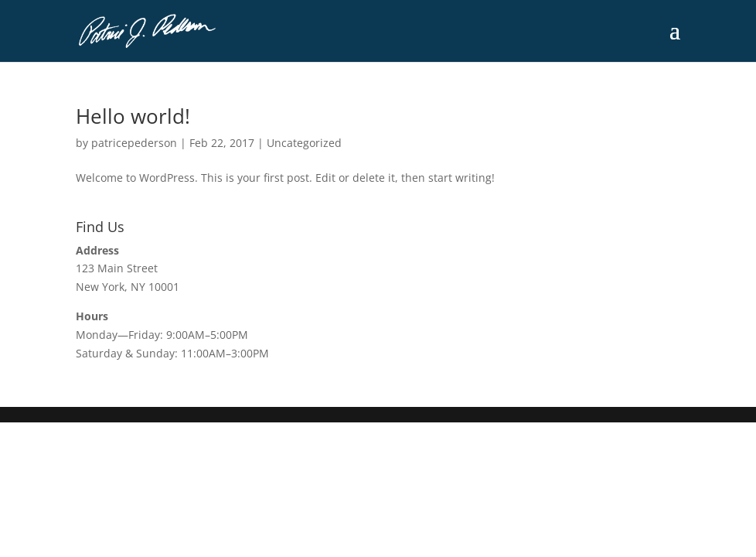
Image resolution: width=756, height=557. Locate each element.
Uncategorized (304, 143)
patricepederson (134, 143)
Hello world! (133, 116)
